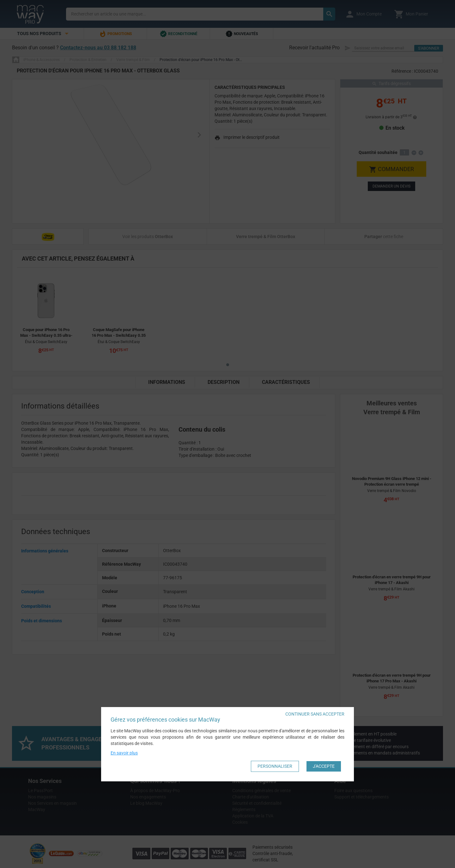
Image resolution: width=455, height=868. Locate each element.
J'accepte (324, 766)
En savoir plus (124, 753)
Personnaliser (275, 766)
